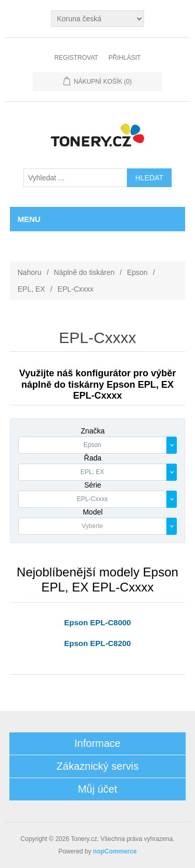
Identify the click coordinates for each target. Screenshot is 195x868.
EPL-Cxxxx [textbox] (92, 499)
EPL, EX (31, 289)
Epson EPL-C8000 (97, 622)
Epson (137, 272)
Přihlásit (125, 58)
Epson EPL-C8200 (97, 643)
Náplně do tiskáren (84, 272)
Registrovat (76, 58)
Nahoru (30, 272)
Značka (93, 431)
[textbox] (93, 526)
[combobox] (98, 445)
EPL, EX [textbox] (92, 472)
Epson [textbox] (92, 445)
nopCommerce (115, 851)
